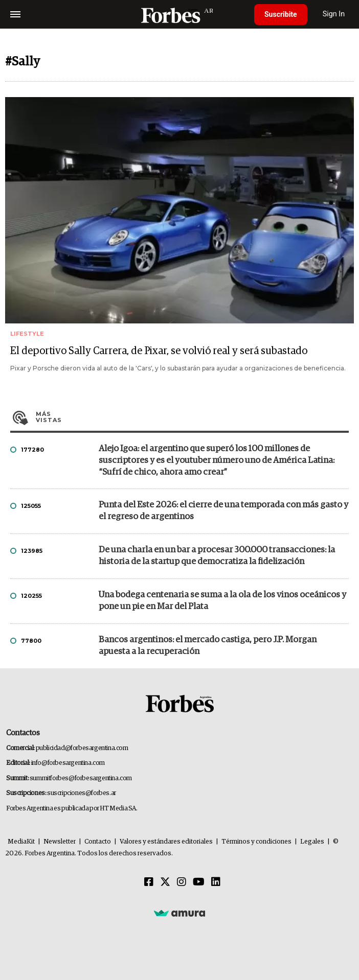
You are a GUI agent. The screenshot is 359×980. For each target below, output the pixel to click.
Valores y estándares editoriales (166, 842)
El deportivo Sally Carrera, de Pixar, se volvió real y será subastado (159, 351)
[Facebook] (149, 882)
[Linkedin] (216, 882)
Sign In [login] (334, 14)
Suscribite (281, 14)
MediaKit (21, 842)
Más (192, 417)
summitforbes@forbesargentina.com (81, 778)
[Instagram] (182, 882)
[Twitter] (165, 882)
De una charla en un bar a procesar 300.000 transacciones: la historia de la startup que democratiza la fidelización (217, 556)
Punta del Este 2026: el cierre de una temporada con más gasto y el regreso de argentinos (223, 511)
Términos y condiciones (256, 842)
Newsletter (60, 842)
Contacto (98, 842)
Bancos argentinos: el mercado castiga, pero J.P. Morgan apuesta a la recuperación (208, 646)
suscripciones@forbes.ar (82, 793)
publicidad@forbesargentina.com (82, 748)
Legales (312, 842)
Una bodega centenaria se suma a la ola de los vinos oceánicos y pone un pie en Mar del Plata (222, 601)
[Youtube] (199, 882)
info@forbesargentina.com (68, 763)
